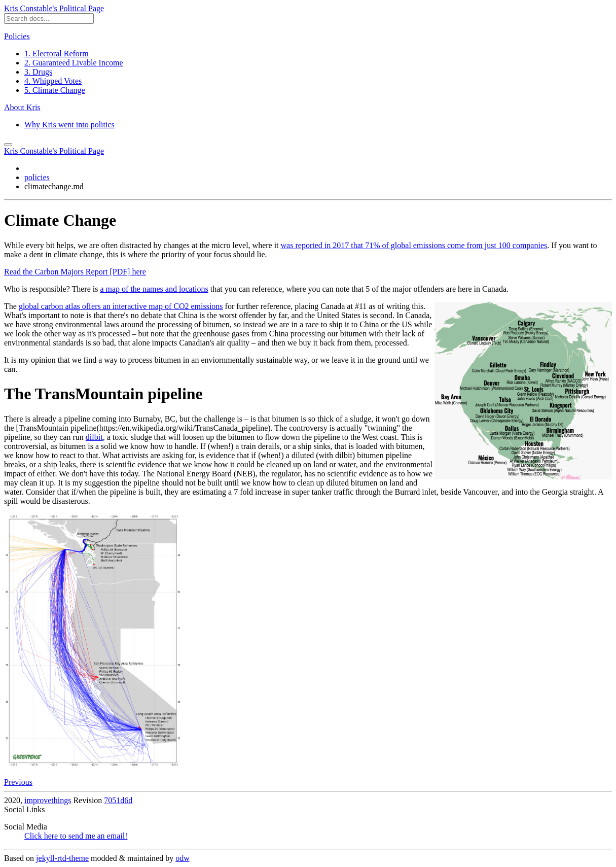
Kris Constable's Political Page (54, 8)
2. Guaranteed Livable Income (74, 63)
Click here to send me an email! (76, 836)
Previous (18, 782)
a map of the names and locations (154, 289)
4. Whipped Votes (53, 81)
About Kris (22, 107)
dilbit (94, 437)
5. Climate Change (55, 90)
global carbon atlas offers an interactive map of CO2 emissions (121, 306)
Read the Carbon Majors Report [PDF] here (75, 272)
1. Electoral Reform (57, 54)
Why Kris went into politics (69, 125)
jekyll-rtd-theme (62, 858)
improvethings (48, 800)
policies (37, 177)
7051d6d (118, 800)
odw (183, 858)
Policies (17, 36)
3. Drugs (38, 72)
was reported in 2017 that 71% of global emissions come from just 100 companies (414, 245)
